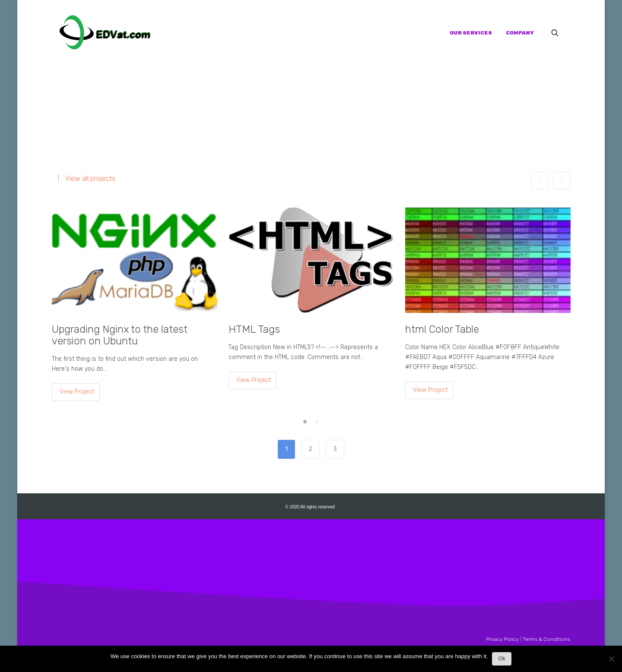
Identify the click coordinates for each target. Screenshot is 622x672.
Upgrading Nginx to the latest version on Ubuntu (120, 335)
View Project (77, 392)
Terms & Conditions (546, 639)
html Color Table (442, 330)
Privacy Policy (502, 639)
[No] (611, 661)
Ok (502, 658)
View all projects (90, 179)
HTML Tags (254, 330)
